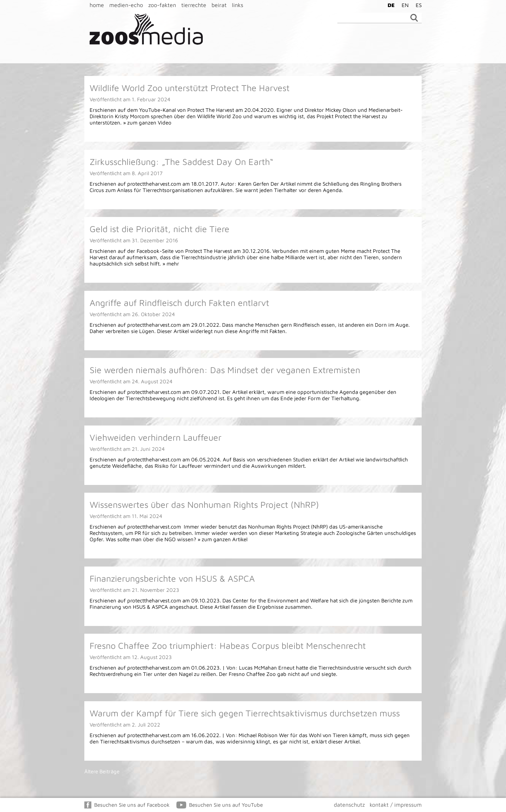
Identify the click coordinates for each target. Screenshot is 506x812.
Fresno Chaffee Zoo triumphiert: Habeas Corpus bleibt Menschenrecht (228, 645)
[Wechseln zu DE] (389, 5)
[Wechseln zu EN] (403, 5)
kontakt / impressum (396, 805)
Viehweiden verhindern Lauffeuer (155, 437)
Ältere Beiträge (102, 771)
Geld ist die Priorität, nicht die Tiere (160, 229)
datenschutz (349, 805)
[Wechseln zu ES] (417, 5)
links (238, 5)
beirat (219, 5)
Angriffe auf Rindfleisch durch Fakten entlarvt (179, 303)
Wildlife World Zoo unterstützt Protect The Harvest (190, 88)
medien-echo (126, 5)
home (97, 5)
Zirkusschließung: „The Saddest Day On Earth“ (181, 162)
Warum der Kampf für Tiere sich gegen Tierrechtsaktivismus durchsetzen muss (245, 713)
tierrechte (194, 5)
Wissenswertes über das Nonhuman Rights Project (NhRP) (204, 504)
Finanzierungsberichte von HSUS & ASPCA (172, 578)
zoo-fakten (162, 5)
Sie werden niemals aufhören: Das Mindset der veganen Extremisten (225, 370)
